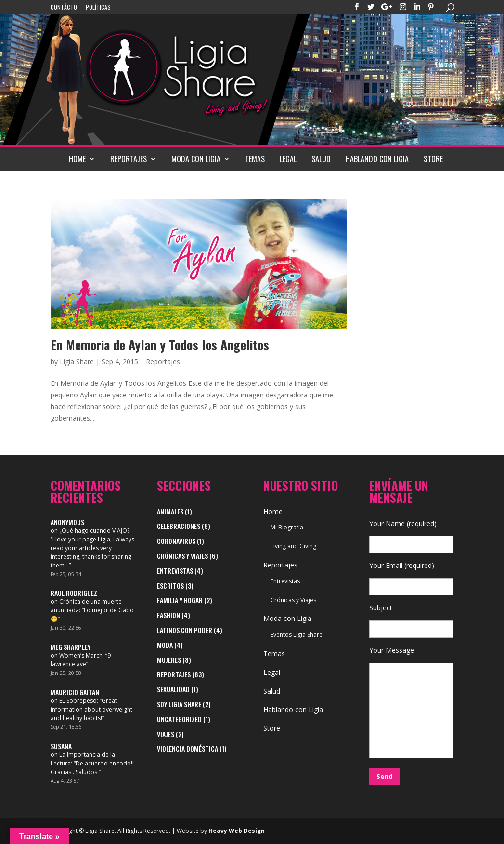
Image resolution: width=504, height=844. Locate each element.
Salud (321, 159)
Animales (170, 511)
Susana (61, 746)
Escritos (170, 586)
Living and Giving (293, 546)
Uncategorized (179, 719)
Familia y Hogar (180, 600)
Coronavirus (176, 541)
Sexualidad (173, 689)
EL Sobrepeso (78, 701)
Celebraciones (179, 526)
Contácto (64, 8)
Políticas (98, 8)
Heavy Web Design (237, 831)
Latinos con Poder (185, 630)
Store (433, 159)
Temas (255, 159)
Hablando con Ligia (377, 159)
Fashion (168, 615)
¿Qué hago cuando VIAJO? (94, 531)
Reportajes (129, 159)
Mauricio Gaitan (75, 692)
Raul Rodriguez (74, 593)
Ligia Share (77, 362)
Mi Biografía (287, 527)
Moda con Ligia (196, 159)
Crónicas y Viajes (182, 556)
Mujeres (169, 660)
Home (77, 159)
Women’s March (81, 655)
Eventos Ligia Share (297, 635)
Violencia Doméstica (187, 748)
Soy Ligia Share (179, 704)
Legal (288, 159)
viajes (166, 734)
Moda (165, 645)
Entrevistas (175, 571)
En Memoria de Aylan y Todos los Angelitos (160, 345)
